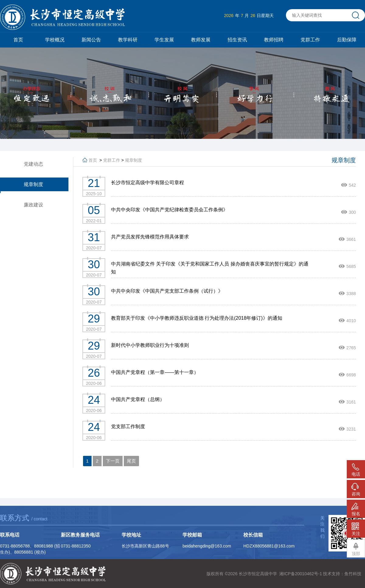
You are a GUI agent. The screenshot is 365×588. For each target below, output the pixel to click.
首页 (18, 40)
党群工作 (310, 40)
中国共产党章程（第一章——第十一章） (155, 372)
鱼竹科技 (353, 574)
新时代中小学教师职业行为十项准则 (150, 345)
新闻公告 (91, 40)
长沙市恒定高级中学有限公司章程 (148, 183)
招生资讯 (237, 40)
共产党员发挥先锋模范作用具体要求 (150, 237)
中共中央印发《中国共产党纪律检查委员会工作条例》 (169, 210)
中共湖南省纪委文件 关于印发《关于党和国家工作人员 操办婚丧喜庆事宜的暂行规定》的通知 (210, 268)
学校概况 (55, 40)
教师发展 (201, 40)
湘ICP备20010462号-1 (301, 574)
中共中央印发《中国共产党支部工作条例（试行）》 (167, 291)
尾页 (131, 461)
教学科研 (128, 40)
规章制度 (134, 160)
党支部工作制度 (128, 426)
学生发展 (164, 40)
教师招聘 (274, 40)
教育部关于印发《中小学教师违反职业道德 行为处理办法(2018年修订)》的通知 (197, 318)
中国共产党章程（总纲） (138, 399)
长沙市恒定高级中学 (258, 574)
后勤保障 (347, 40)
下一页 (113, 461)
